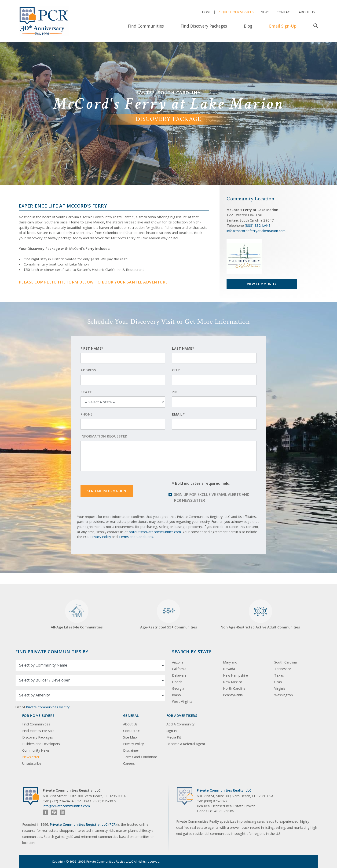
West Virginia (182, 701)
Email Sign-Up (283, 26)
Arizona (178, 662)
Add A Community (180, 724)
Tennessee (283, 669)
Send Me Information (107, 491)
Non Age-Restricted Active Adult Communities (260, 615)
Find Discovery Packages (204, 26)
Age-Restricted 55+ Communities (169, 615)
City (176, 370)
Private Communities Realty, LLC (224, 790)
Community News (36, 750)
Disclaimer (131, 750)
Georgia (178, 688)
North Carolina (234, 688)
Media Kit (174, 737)
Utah (278, 682)
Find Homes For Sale (38, 731)
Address (88, 370)
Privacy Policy (101, 537)
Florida (177, 682)
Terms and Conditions (136, 537)
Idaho (176, 695)
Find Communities (146, 26)
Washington (284, 695)
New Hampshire (235, 675)
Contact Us (132, 731)
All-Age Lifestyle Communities (77, 615)
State (86, 392)
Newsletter (31, 757)
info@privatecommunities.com (66, 806)
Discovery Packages (38, 737)
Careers (129, 763)
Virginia (280, 688)
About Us (307, 12)
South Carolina (286, 662)
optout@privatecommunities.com (155, 532)
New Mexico (233, 682)
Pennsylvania (233, 695)
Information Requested (104, 436)
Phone (87, 414)
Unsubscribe (32, 763)
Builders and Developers (41, 744)
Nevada (229, 669)
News (265, 12)
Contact (284, 12)
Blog (248, 26)
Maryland (230, 662)
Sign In (172, 731)
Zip (175, 392)
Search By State (192, 651)
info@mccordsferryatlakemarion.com (256, 231)
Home (207, 12)
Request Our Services (236, 12)
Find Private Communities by (52, 651)
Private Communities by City (48, 707)
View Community (262, 284)
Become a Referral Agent (186, 744)
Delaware (179, 675)
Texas (279, 675)
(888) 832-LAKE (258, 225)
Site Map (130, 737)
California (179, 669)
